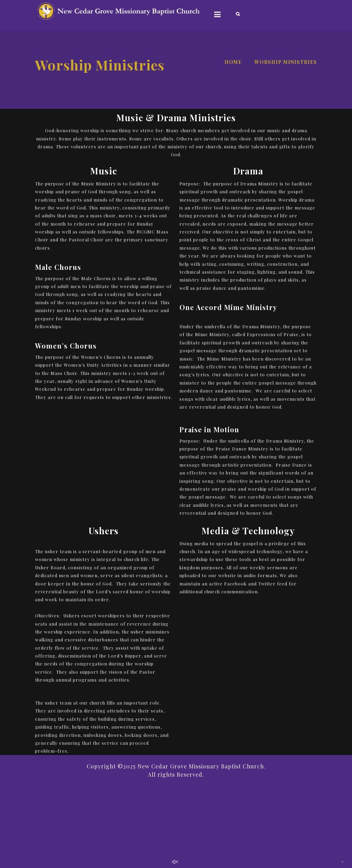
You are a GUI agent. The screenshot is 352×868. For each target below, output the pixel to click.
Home (233, 62)
